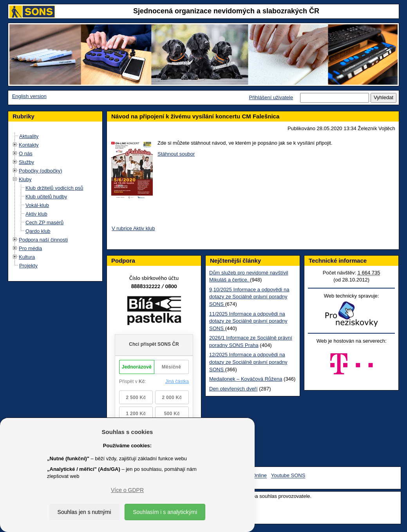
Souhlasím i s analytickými (165, 512)
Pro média (30, 248)
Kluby (25, 179)
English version (29, 96)
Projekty (28, 266)
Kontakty (29, 145)
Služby (26, 162)
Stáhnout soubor (176, 154)
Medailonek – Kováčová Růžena (246, 379)
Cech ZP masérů (44, 222)
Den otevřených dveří (233, 389)
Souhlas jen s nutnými (84, 512)
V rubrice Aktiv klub (133, 228)
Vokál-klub (37, 205)
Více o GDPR (127, 490)
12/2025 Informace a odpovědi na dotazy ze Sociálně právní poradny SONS (248, 362)
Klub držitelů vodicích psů (54, 188)
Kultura (27, 257)
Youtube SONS (288, 476)
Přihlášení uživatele (271, 97)
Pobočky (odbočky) (41, 171)
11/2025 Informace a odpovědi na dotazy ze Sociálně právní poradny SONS (248, 321)
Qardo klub (38, 231)
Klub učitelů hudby (46, 197)
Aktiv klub (36, 214)
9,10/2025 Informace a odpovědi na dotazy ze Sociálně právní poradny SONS (249, 297)
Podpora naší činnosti (43, 240)
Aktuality (29, 136)
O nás (26, 153)
